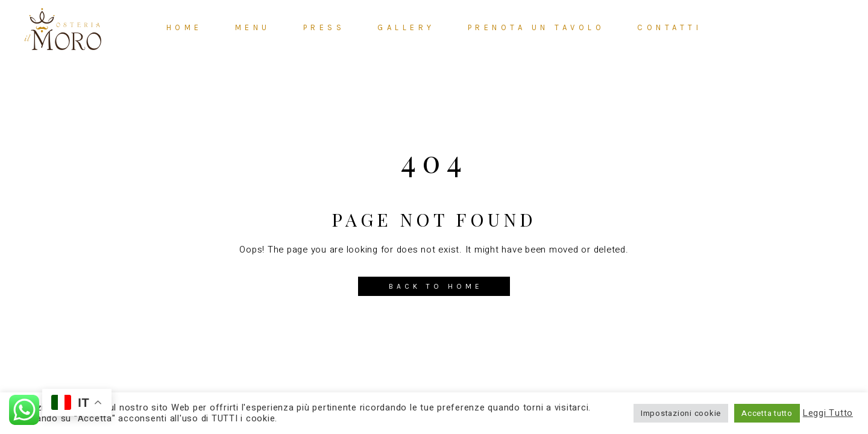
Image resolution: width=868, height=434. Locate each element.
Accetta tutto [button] (767, 413)
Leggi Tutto (828, 414)
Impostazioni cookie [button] (681, 413)
